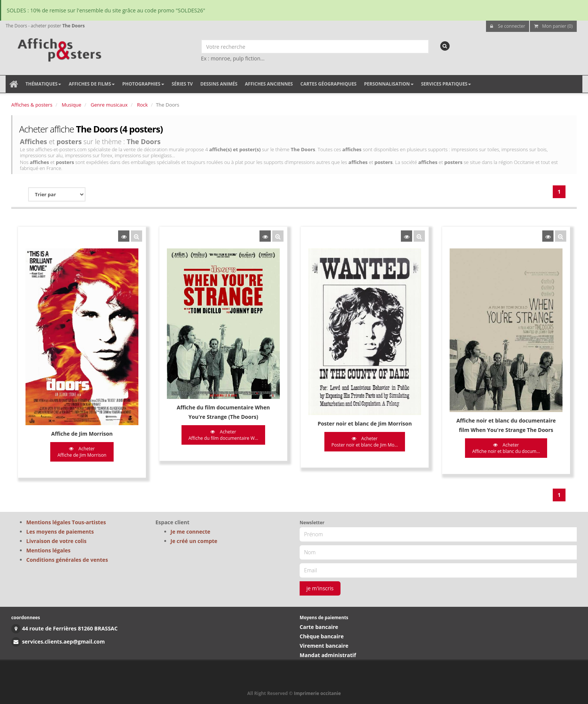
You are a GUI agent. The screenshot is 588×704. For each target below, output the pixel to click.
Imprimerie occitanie (317, 693)
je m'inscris (320, 588)
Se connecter (508, 26)
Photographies (143, 84)
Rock (142, 105)
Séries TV (182, 84)
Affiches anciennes (269, 84)
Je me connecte (190, 532)
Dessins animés (219, 84)
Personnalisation (389, 84)
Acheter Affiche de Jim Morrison (82, 452)
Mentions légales (48, 550)
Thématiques (43, 84)
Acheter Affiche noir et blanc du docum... (506, 448)
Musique (72, 105)
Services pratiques (446, 84)
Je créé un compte (194, 541)
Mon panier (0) (553, 26)
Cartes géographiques (328, 84)
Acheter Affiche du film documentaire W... (223, 435)
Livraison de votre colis (56, 541)
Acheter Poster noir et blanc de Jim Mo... (365, 442)
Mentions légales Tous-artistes (66, 522)
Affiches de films (92, 84)
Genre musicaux (109, 105)
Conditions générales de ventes (67, 560)
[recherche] (445, 46)
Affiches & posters (32, 105)
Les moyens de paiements (60, 532)
